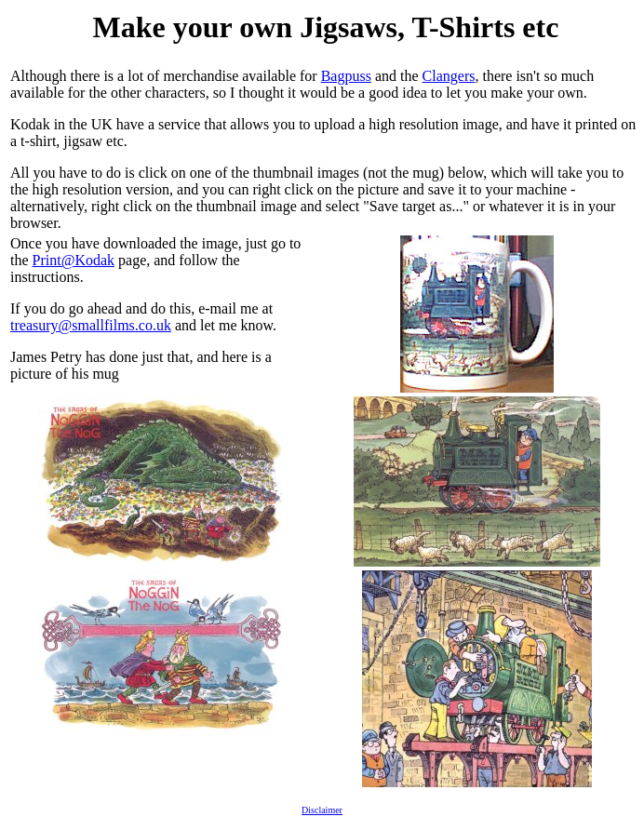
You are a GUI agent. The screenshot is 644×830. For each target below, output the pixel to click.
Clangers (449, 76)
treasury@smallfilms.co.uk (91, 325)
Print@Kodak (74, 260)
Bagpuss (346, 76)
